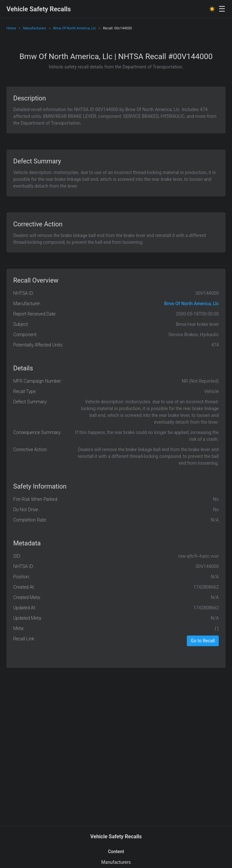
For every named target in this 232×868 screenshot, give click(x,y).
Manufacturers (35, 28)
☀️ (212, 9)
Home (11, 28)
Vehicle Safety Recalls (39, 9)
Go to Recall (203, 641)
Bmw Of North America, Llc (75, 28)
